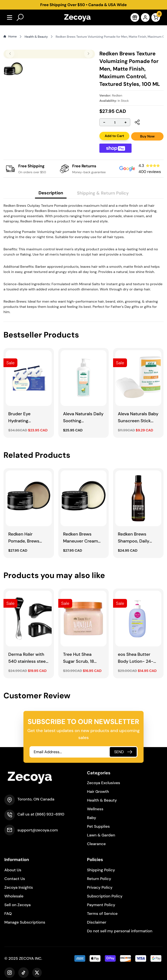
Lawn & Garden (101, 835)
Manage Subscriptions (25, 922)
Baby (92, 818)
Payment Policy (101, 905)
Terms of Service (102, 914)
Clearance (96, 844)
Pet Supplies (98, 826)
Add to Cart (113, 136)
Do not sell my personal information (120, 931)
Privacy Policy (100, 887)
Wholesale (14, 896)
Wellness (95, 809)
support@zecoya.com (38, 830)
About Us (13, 870)
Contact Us (15, 879)
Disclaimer (97, 922)
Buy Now (147, 136)
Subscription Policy (105, 896)
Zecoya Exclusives (104, 783)
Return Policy (99, 879)
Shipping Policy (101, 870)
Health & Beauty (102, 800)
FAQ (8, 914)
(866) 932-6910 (50, 814)
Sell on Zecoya (18, 905)
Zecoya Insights (19, 887)
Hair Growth (98, 792)
